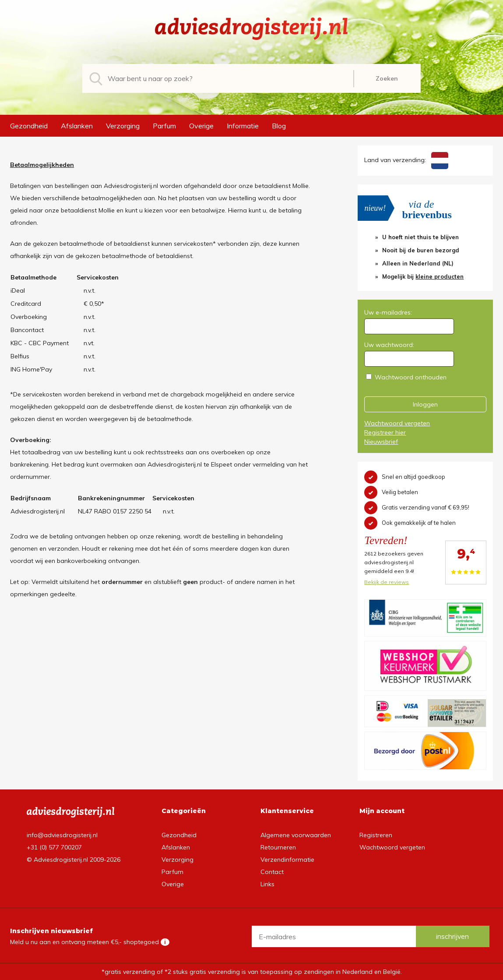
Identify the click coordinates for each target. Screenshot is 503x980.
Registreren (376, 835)
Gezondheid (29, 126)
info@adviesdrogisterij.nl (62, 835)
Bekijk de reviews (387, 582)
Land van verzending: (406, 160)
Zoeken (387, 78)
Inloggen (425, 404)
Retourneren (278, 847)
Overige (201, 126)
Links (267, 884)
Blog (279, 126)
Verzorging (123, 126)
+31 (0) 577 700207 (54, 847)
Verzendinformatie (287, 860)
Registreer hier (385, 432)
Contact (272, 872)
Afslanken (77, 126)
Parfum (164, 126)
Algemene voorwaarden (296, 835)
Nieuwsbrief (381, 442)
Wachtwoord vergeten (397, 423)
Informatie (243, 126)
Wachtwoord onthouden (411, 377)
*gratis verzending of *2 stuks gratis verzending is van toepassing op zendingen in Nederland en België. (252, 972)
